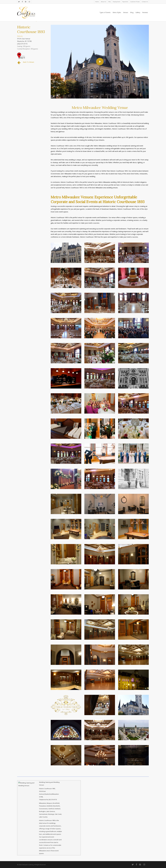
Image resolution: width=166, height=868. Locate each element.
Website (20, 36)
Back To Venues (29, 62)
